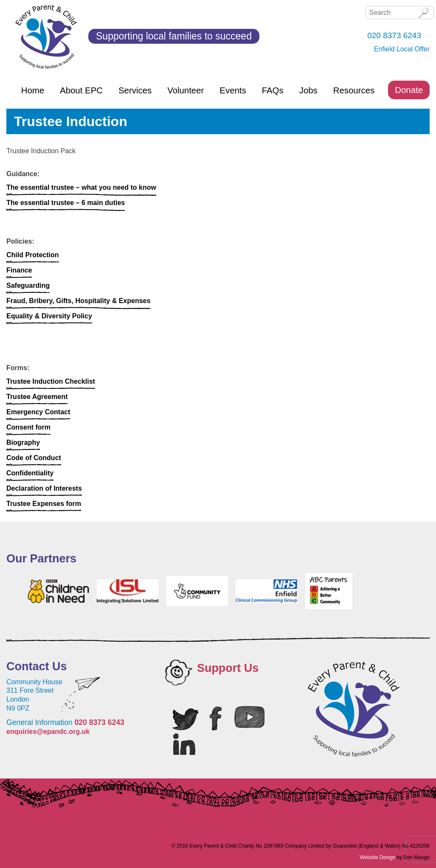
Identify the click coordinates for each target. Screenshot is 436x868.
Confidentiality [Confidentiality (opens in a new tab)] (30, 473)
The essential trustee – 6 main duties (66, 203)
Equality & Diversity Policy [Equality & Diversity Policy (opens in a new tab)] (49, 316)
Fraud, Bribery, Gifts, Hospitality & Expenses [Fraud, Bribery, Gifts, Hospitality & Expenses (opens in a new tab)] (78, 301)
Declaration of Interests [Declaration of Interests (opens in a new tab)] (44, 488)
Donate (409, 90)
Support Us (228, 668)
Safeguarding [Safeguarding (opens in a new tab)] (28, 285)
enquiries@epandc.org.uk (48, 732)
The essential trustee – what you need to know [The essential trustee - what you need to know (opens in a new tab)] (81, 187)
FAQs (273, 90)
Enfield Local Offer (402, 49)
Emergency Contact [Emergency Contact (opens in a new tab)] (38, 412)
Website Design (377, 857)
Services (135, 90)
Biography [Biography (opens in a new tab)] (23, 442)
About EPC (81, 90)
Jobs (308, 90)
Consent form (28, 427)
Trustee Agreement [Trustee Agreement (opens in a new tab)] (37, 397)
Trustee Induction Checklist (51, 381)
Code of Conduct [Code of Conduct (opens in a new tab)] (34, 458)
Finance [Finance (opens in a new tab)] (19, 270)
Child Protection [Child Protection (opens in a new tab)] (33, 255)
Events (233, 90)
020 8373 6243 (99, 722)
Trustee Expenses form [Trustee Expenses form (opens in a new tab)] (44, 504)
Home (33, 90)
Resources (354, 90)
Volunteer (186, 90)
